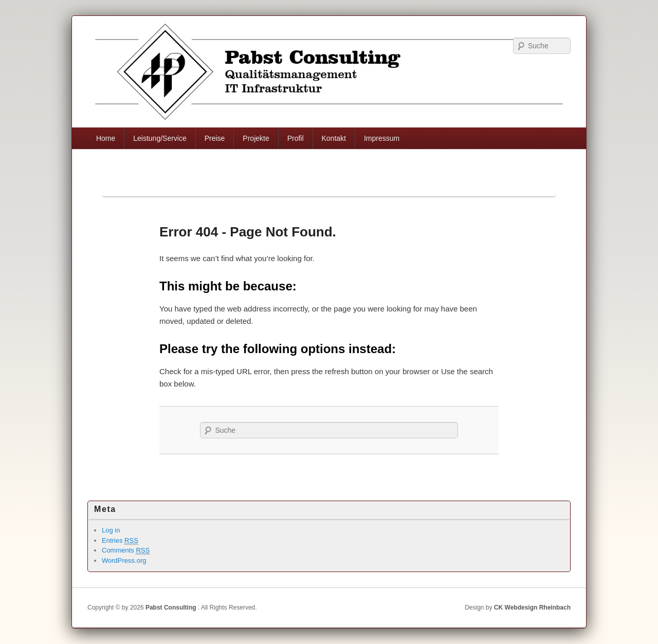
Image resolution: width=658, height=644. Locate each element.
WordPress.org (124, 560)
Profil (296, 138)
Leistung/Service (160, 138)
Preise (215, 138)
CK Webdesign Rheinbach (532, 608)
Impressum (382, 138)
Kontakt (333, 138)
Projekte (256, 138)
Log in (111, 530)
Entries (120, 541)
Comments (126, 550)
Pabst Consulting (171, 608)
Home (106, 138)
